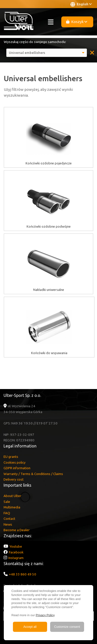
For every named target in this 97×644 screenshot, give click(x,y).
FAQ (7, 513)
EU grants (11, 457)
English (81, 4)
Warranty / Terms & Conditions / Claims (33, 474)
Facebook (16, 552)
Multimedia (12, 507)
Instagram (16, 558)
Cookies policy (15, 462)
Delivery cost (14, 479)
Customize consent (67, 627)
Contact (9, 519)
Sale (7, 502)
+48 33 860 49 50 (23, 574)
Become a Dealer (17, 530)
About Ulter (12, 496)
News (8, 524)
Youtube (16, 546)
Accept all (30, 627)
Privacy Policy (45, 615)
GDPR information (17, 468)
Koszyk (77, 22)
